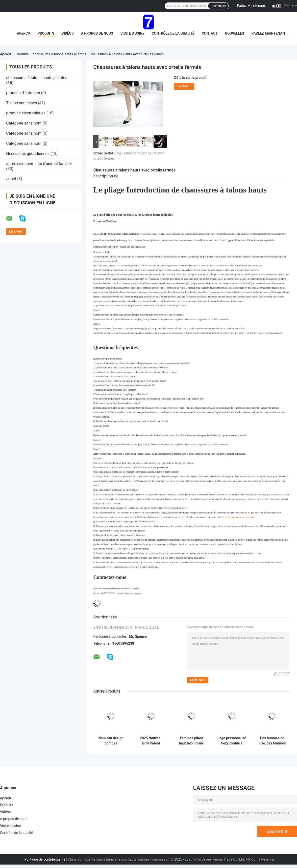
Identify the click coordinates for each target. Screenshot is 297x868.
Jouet (11, 179)
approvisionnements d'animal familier (39, 164)
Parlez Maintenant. (252, 6)
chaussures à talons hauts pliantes (59, 54)
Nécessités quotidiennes (28, 154)
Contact (210, 33)
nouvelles (235, 33)
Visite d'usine (132, 33)
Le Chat (183, 86)
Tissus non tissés (22, 103)
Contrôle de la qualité (173, 33)
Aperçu (24, 33)
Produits (46, 33)
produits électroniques (26, 113)
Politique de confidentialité (45, 859)
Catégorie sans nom (24, 123)
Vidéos (68, 33)
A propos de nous (97, 33)
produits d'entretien (23, 93)
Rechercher (218, 6)
